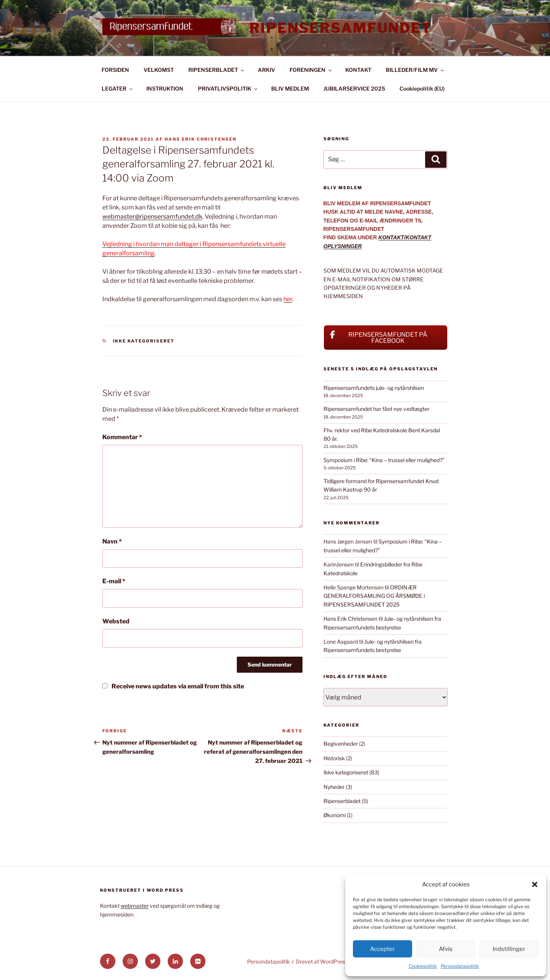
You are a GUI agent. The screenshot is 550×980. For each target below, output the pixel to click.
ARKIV (266, 70)
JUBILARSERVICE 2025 (354, 88)
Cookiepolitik (423, 966)
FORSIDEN (115, 70)
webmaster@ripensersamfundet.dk (152, 217)
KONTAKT (358, 70)
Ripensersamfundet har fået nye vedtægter (376, 409)
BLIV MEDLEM (290, 88)
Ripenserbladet (342, 801)
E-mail (114, 581)
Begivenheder (341, 744)
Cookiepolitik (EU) (422, 88)
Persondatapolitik (460, 966)
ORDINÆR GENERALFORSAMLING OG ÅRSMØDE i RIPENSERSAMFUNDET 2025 (374, 596)
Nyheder (334, 787)
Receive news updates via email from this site (173, 686)
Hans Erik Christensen (201, 139)
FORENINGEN (311, 70)
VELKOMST (159, 70)
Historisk (334, 758)
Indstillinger (509, 949)
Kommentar (122, 437)
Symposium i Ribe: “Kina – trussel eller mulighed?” (384, 460)
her (288, 299)
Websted (116, 621)
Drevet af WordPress (322, 961)
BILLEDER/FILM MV (415, 70)
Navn (112, 541)
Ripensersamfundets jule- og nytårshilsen (374, 388)
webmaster (135, 906)
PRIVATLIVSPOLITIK (228, 88)
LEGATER (118, 88)
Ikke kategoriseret (144, 341)
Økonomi (335, 815)
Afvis (446, 949)
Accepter (383, 949)
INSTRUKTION (165, 88)
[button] (535, 884)
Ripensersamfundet (341, 28)
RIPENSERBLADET (217, 70)
